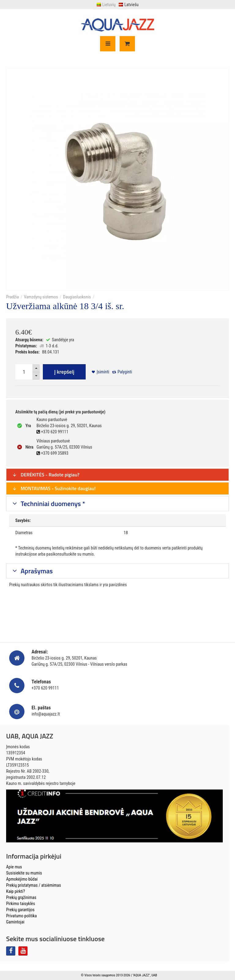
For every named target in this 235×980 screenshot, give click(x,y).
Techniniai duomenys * (52, 504)
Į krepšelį (64, 372)
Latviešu (128, 5)
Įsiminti (103, 372)
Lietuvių (106, 5)
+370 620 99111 (45, 688)
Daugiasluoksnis (77, 297)
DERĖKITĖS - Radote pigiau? (46, 475)
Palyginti (125, 372)
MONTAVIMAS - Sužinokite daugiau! (54, 488)
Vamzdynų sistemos (41, 297)
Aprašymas (36, 571)
